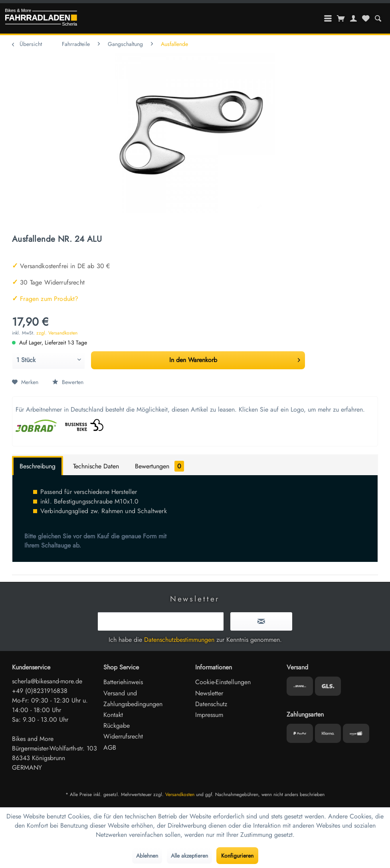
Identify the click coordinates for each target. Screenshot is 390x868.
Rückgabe (117, 726)
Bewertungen (159, 466)
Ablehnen (147, 856)
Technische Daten (96, 466)
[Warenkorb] (341, 18)
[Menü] (328, 18)
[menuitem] (378, 18)
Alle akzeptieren (189, 856)
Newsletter (209, 693)
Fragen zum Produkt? (45, 299)
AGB (110, 748)
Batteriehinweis (123, 682)
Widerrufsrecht (123, 736)
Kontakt (113, 715)
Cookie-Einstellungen (223, 682)
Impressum (209, 715)
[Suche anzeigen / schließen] (378, 18)
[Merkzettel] (366, 18)
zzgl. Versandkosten (57, 333)
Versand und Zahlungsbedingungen (133, 699)
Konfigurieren (237, 856)
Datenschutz (211, 704)
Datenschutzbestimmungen (179, 640)
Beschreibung (38, 466)
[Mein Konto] (354, 18)
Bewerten (68, 382)
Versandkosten (180, 794)
